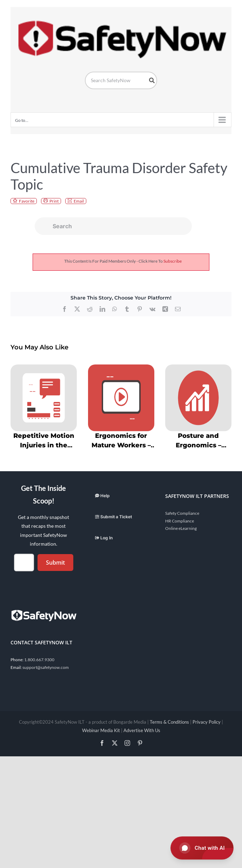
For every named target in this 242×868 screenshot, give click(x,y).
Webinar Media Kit (101, 730)
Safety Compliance (182, 513)
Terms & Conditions (169, 722)
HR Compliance (180, 521)
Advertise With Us (142, 730)
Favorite (27, 201)
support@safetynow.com (46, 667)
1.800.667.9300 (39, 660)
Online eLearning (181, 528)
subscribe (173, 261)
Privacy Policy (207, 722)
